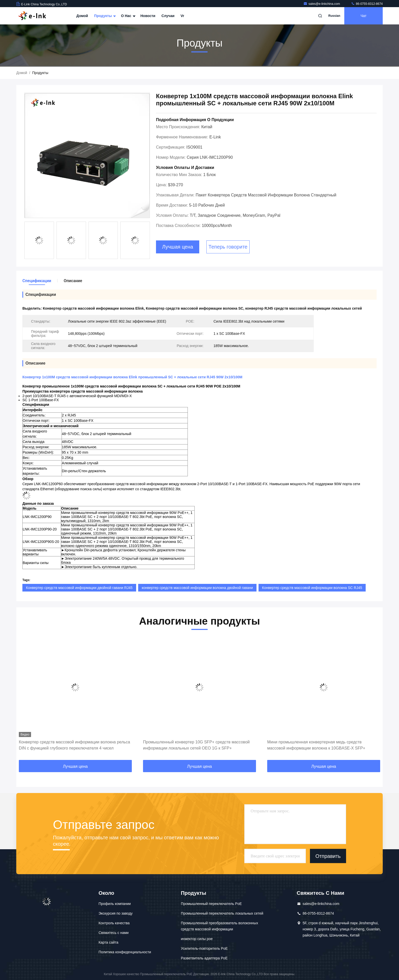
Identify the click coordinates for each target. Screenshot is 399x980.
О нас (127, 16)
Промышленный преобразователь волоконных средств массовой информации (219, 926)
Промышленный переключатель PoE (211, 904)
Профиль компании (115, 904)
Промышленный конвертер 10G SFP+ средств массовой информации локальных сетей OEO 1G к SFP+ (196, 745)
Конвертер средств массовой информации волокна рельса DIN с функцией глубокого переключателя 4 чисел (74, 745)
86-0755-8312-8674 (367, 4)
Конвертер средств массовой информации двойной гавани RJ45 (79, 588)
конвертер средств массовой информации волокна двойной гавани (197, 588)
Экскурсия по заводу (116, 913)
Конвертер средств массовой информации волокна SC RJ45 (312, 588)
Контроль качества (114, 923)
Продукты (105, 16)
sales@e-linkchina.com (322, 4)
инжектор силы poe (197, 939)
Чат (364, 16)
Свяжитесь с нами (113, 933)
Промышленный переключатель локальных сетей (222, 913)
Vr (182, 16)
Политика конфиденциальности (125, 952)
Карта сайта (108, 942)
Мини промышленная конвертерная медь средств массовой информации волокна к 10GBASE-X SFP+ (316, 745)
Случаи (168, 16)
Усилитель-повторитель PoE (204, 948)
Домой (82, 16)
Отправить (328, 856)
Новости (148, 16)
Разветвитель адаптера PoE (204, 958)
